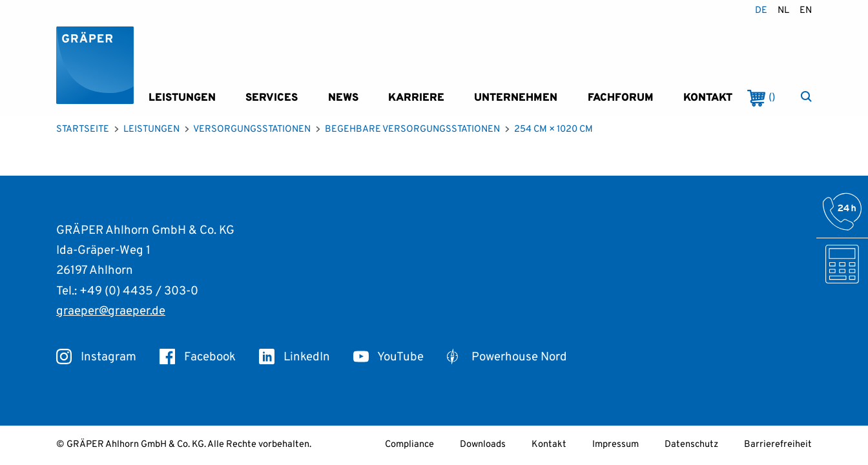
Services (272, 98)
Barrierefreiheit (778, 445)
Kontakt (708, 98)
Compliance (409, 445)
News (343, 98)
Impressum (615, 445)
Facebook (198, 357)
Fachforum (621, 98)
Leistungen (182, 98)
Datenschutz (691, 445)
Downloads (483, 445)
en (806, 11)
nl (783, 11)
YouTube (388, 357)
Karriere (416, 98)
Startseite (83, 129)
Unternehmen (516, 98)
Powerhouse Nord (507, 357)
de (761, 11)
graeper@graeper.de (111, 311)
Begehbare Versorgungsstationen (412, 129)
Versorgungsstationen (252, 129)
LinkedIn (294, 357)
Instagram (96, 357)
